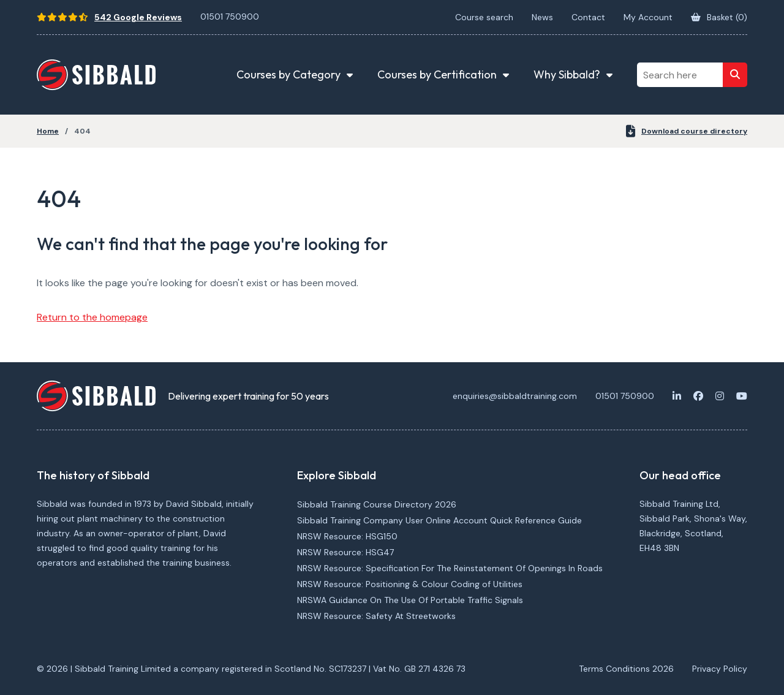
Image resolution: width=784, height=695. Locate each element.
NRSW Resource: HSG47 (345, 552)
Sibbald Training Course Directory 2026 (377, 504)
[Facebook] (698, 396)
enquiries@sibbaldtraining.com (515, 396)
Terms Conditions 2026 (626, 669)
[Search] (735, 75)
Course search (484, 17)
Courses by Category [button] (288, 74)
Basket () (719, 17)
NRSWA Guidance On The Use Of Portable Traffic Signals (410, 600)
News (542, 17)
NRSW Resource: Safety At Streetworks (376, 616)
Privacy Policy (720, 669)
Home (48, 131)
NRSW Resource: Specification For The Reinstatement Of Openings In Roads (450, 568)
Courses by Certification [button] (437, 74)
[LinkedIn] (677, 396)
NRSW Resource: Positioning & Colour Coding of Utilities (410, 584)
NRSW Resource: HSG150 (347, 536)
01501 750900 (230, 17)
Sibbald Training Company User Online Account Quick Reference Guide (439, 520)
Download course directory (687, 131)
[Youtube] (742, 396)
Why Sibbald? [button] (567, 74)
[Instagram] (720, 396)
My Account (648, 17)
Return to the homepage (92, 317)
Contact (588, 17)
